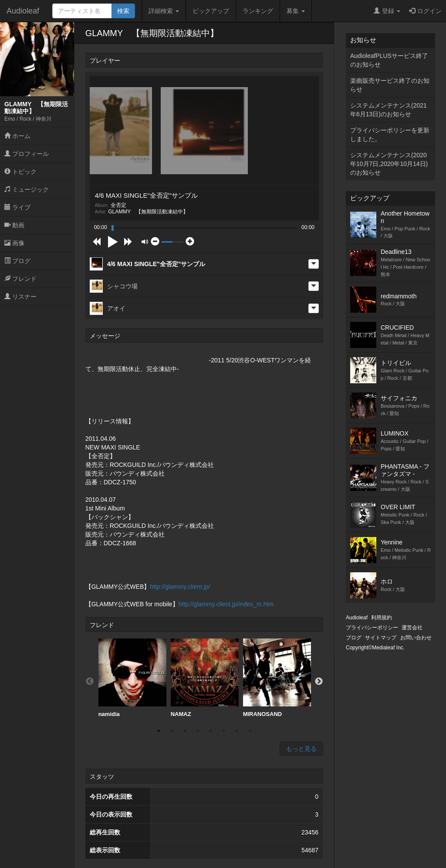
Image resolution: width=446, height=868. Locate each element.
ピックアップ (211, 11)
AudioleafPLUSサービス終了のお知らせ (389, 60)
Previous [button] (90, 682)
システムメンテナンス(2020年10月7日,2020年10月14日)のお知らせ (389, 164)
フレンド (20, 279)
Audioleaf (23, 11)
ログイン (425, 11)
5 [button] (211, 731)
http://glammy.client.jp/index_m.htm (226, 604)
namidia (132, 678)
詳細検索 (164, 11)
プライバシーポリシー (372, 628)
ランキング (258, 11)
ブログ (17, 261)
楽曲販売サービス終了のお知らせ (390, 85)
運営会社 (412, 628)
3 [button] (185, 731)
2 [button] (172, 731)
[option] (132, 678)
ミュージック (27, 189)
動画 (14, 225)
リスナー (20, 297)
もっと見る (301, 749)
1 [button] (159, 731)
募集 (296, 11)
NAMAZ (205, 678)
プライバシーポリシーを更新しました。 (390, 135)
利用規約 (382, 618)
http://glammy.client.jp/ (180, 587)
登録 (387, 11)
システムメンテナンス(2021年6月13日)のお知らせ (389, 110)
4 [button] (198, 731)
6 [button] (224, 731)
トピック (20, 172)
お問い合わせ (416, 638)
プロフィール (27, 154)
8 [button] (250, 731)
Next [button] (319, 682)
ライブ (17, 207)
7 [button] (237, 731)
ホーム (17, 136)
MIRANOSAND (277, 678)
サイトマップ (381, 638)
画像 (14, 243)
